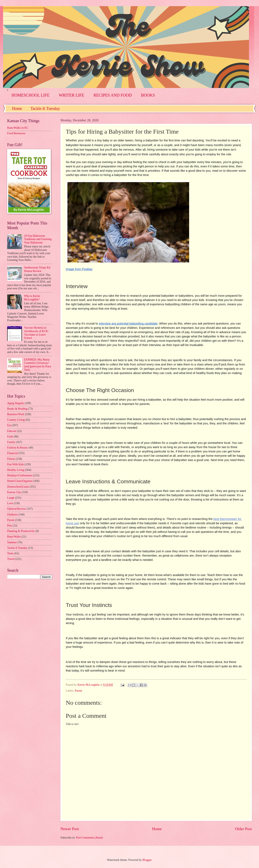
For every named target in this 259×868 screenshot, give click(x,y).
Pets (10, 526)
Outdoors (12, 515)
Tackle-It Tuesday (45, 108)
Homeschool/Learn (18, 487)
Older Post (243, 829)
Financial (12, 453)
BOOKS (148, 95)
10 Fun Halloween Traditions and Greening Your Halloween (38, 239)
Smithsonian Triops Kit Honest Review (37, 269)
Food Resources (16, 133)
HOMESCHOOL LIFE (30, 95)
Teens (10, 553)
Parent (78, 691)
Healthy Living (16, 470)
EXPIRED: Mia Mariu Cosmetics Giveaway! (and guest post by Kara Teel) (38, 365)
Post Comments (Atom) (89, 838)
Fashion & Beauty (17, 448)
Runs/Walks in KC (18, 128)
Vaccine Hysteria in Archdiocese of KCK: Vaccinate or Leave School (36, 333)
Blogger (147, 860)
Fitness (11, 459)
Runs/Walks (14, 537)
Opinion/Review (16, 509)
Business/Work (16, 414)
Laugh (11, 498)
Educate (12, 431)
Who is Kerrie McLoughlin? (32, 298)
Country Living (16, 420)
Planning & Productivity (21, 531)
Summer (12, 542)
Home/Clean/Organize (20, 481)
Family (11, 442)
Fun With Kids (15, 464)
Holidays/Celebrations (20, 475)
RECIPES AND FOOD (113, 95)
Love (10, 503)
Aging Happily (16, 403)
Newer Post (70, 829)
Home (17, 108)
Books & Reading (17, 409)
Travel (11, 559)
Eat (9, 425)
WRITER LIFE (72, 95)
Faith (10, 437)
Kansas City (14, 492)
